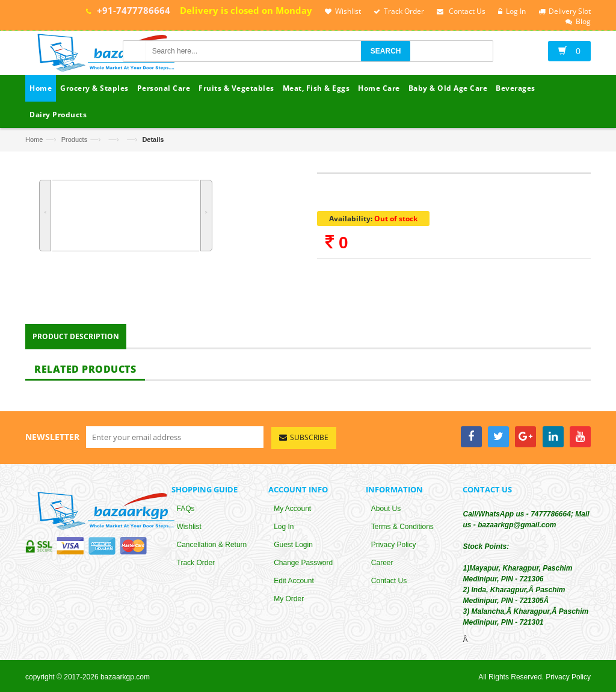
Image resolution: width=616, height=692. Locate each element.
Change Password (303, 566)
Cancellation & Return (212, 548)
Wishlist (189, 530)
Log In (284, 530)
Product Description (76, 339)
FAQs (186, 512)
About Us (386, 512)
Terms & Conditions (402, 530)
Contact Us (389, 584)
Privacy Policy (394, 548)
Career (382, 566)
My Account (292, 512)
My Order (289, 602)
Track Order (196, 566)
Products (74, 139)
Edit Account (294, 584)
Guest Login (293, 548)
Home (34, 139)
